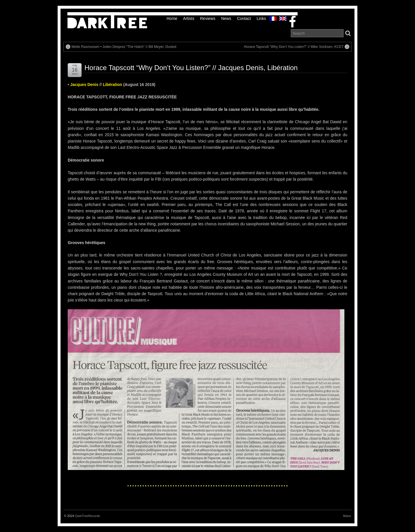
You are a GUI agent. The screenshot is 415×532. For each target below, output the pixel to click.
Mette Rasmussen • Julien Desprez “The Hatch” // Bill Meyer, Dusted (124, 47)
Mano (347, 516)
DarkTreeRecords (88, 516)
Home (172, 18)
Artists (189, 18)
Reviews (208, 18)
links (261, 18)
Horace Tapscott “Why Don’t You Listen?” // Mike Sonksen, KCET (294, 47)
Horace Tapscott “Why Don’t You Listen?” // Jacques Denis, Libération (191, 68)
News (226, 18)
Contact (244, 18)
